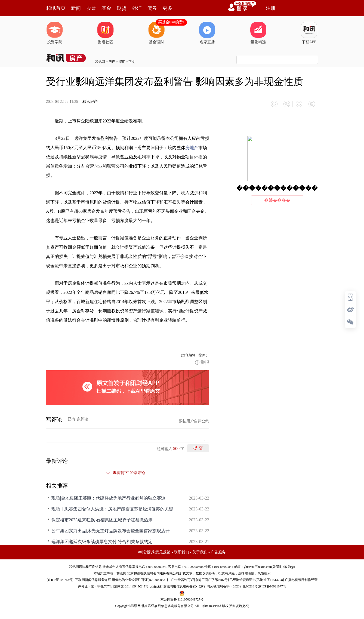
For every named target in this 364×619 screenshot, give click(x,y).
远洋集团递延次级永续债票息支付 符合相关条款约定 (102, 541)
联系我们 (181, 551)
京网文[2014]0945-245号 (131, 586)
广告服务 (218, 551)
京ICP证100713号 (60, 579)
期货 (122, 8)
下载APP (309, 33)
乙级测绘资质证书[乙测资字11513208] (257, 579)
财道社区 (106, 33)
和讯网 (100, 62)
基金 (106, 8)
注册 (271, 8)
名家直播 (207, 33)
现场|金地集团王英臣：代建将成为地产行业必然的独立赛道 (108, 497)
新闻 (76, 8)
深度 (122, 62)
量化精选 (258, 33)
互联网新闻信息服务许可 (93, 579)
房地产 (192, 147)
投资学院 (55, 33)
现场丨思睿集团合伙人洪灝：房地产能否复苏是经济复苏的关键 (112, 508)
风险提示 (264, 572)
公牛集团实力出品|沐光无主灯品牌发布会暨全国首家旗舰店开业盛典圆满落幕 (114, 530)
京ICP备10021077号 (272, 586)
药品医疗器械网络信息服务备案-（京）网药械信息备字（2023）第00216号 (204, 586)
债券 (152, 8)
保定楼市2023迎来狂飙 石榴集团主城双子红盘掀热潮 (102, 519)
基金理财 (156, 33)
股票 (91, 8)
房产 (112, 62)
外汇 (137, 8)
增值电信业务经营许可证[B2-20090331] (140, 579)
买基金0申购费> (172, 22)
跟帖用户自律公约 (194, 420)
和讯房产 (90, 102)
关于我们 (200, 551)
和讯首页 (56, 8)
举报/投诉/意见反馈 (155, 551)
